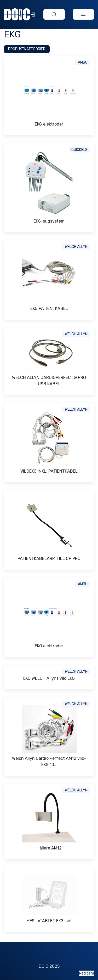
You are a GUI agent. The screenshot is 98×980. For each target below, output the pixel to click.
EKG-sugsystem (49, 221)
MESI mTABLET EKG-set (49, 921)
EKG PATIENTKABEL (49, 308)
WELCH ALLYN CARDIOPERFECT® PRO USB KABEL (49, 381)
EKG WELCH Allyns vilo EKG (49, 678)
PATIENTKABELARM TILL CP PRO (49, 559)
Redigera (87, 973)
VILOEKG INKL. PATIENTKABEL (49, 471)
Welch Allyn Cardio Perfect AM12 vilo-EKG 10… (49, 761)
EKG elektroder (49, 124)
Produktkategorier (27, 49)
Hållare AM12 (49, 848)
